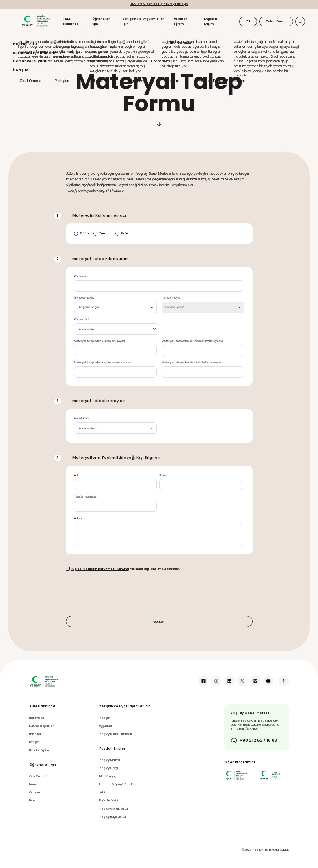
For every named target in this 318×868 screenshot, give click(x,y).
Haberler (35, 734)
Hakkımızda (37, 718)
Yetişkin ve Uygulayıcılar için (143, 21)
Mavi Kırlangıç (108, 776)
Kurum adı (81, 277)
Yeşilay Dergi (108, 768)
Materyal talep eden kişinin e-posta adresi (103, 363)
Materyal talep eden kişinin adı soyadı (100, 341)
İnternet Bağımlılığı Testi (116, 784)
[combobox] (115, 307)
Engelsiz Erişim (211, 21)
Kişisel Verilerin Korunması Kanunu (100, 569)
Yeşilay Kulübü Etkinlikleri (115, 734)
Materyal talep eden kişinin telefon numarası (192, 363)
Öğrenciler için (101, 21)
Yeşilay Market (110, 760)
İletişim (34, 742)
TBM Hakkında (71, 21)
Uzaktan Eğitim (181, 21)
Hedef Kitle (82, 419)
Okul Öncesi (38, 776)
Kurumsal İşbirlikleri (42, 726)
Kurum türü (82, 320)
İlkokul (33, 784)
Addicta (104, 792)
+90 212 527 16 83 (258, 741)
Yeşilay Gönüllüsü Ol (113, 809)
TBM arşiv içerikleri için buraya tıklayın (159, 4)
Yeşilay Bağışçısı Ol (112, 817)
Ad (76, 475)
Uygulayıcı (105, 726)
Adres (78, 518)
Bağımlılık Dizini (108, 800)
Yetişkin (105, 718)
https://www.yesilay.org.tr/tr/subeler (95, 191)
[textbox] (88, 307)
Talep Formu (276, 21)
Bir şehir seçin (84, 298)
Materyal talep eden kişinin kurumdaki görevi (192, 341)
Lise (32, 800)
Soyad (163, 475)
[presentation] (128, 593)
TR (248, 21)
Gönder (159, 622)
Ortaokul (35, 792)
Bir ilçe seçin (171, 298)
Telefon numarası (86, 497)
